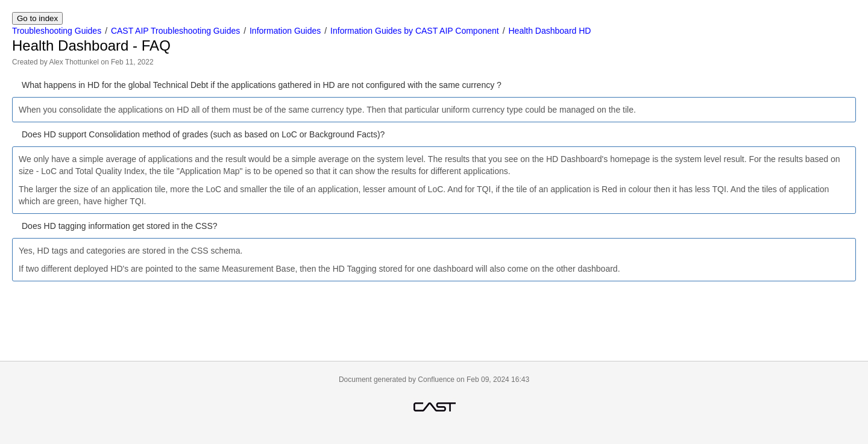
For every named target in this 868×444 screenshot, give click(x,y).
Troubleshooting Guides (57, 31)
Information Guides (285, 31)
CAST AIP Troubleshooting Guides (175, 31)
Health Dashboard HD (549, 31)
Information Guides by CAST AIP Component (415, 31)
